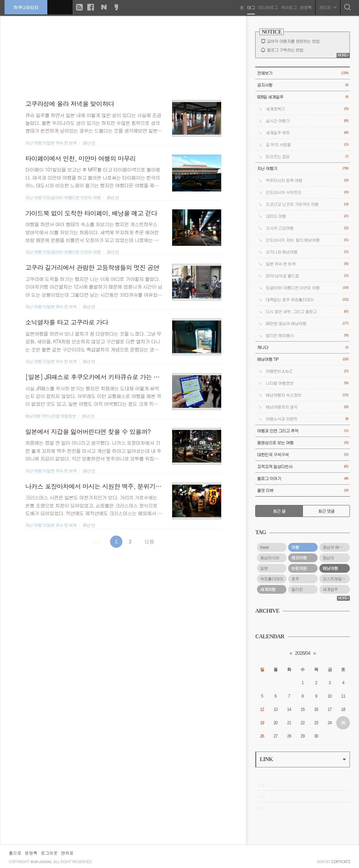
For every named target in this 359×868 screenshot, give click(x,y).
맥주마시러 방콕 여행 (307, 180)
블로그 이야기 (303, 479)
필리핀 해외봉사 (307, 335)
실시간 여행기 (307, 121)
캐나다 (303, 347)
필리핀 (297, 589)
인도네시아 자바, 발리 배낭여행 (307, 240)
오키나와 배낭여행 (307, 252)
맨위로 (67, 853)
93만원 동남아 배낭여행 (307, 324)
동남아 (328, 558)
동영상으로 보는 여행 (303, 443)
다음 (149, 541)
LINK (303, 759)
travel (264, 547)
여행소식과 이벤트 (307, 419)
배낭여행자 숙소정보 (307, 395)
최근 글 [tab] (279, 511)
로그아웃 (49, 853)
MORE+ (343, 55)
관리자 (327, 7)
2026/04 (303, 653)
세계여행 (268, 589)
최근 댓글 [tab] (326, 511)
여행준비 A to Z (307, 371)
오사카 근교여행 (307, 228)
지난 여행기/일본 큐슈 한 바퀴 (51, 143)
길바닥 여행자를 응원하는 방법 (293, 41)
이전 (97, 541)
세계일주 (330, 589)
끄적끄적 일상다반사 (303, 467)
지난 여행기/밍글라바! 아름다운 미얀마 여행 (63, 197)
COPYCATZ (341, 862)
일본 (264, 568)
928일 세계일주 (303, 97)
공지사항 (303, 85)
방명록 (305, 7)
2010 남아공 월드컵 (307, 276)
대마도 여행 (307, 216)
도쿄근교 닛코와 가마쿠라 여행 (307, 204)
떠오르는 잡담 (307, 157)
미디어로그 (267, 7)
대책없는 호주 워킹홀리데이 (307, 300)
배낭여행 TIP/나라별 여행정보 (50, 416)
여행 (295, 547)
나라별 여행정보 (307, 383)
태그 (250, 7)
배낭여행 (330, 568)
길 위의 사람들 (307, 145)
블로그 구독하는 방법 (285, 50)
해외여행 (299, 558)
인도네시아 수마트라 (307, 192)
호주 (295, 579)
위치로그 (288, 7)
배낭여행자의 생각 (307, 407)
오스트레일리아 (336, 579)
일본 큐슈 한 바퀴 (307, 264)
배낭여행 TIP (303, 359)
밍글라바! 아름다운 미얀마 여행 (307, 288)
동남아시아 (270, 558)
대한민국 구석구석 (303, 455)
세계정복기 (307, 109)
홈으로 (15, 853)
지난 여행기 (303, 169)
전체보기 (303, 73)
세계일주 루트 (307, 133)
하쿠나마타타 (27, 7)
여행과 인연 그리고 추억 (303, 431)
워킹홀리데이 (272, 579)
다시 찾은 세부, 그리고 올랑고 (307, 312)
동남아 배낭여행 (336, 547)
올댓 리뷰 (303, 490)
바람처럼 (299, 568)
